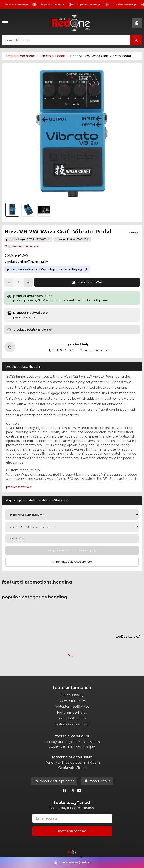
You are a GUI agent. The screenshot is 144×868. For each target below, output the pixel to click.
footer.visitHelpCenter (54, 781)
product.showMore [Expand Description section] (19, 487)
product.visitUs (25, 317)
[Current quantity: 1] (19, 282)
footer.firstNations (72, 718)
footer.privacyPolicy (72, 713)
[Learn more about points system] (85, 269)
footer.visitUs (97, 781)
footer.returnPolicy (72, 701)
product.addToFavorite (22, 246)
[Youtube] (79, 790)
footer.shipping (72, 695)
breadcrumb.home (20, 56)
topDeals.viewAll (129, 637)
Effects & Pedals (53, 56)
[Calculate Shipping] (72, 550)
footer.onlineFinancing (72, 724)
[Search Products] (136, 40)
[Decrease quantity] (9, 282)
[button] (6, 23)
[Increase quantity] (28, 282)
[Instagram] (72, 790)
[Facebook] (64, 790)
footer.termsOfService (72, 707)
